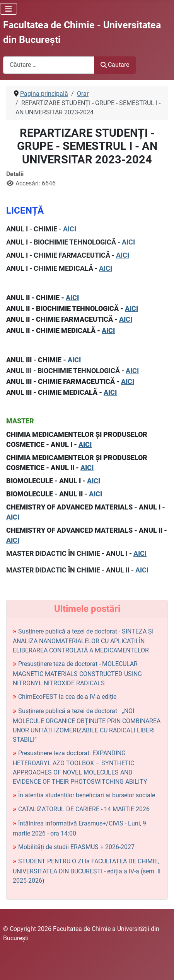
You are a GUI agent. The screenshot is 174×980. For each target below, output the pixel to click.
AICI (70, 229)
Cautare (115, 65)
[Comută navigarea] (9, 9)
